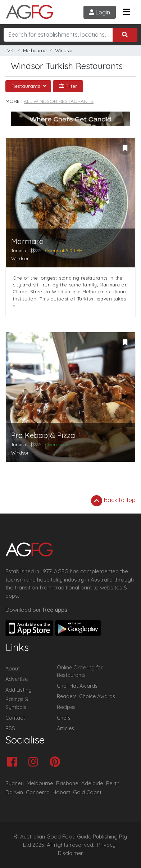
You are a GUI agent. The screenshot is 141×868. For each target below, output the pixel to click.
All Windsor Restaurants (59, 101)
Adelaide (92, 783)
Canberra (38, 792)
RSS (10, 728)
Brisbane (67, 783)
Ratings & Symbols (17, 703)
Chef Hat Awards (77, 686)
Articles (65, 728)
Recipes (66, 707)
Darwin (14, 792)
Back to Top (113, 501)
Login (100, 12)
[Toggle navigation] (126, 12)
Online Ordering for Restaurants (80, 672)
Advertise (17, 679)
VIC (11, 51)
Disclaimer (70, 853)
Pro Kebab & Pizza (43, 435)
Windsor (64, 51)
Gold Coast (87, 792)
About (13, 669)
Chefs (64, 718)
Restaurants (27, 86)
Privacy (106, 845)
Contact (15, 718)
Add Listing (19, 690)
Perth (113, 783)
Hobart (61, 792)
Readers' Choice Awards (86, 696)
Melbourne (35, 51)
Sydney (15, 783)
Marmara (28, 241)
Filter (68, 86)
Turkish (19, 250)
